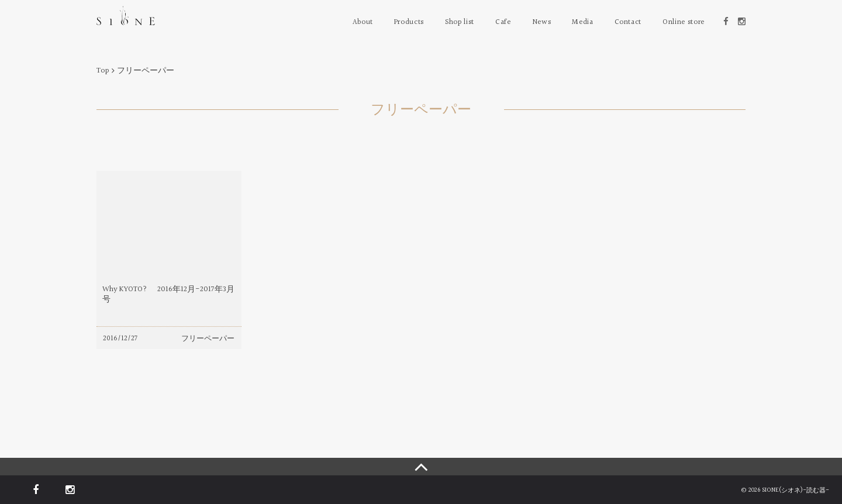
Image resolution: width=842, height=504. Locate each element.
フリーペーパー (208, 339)
